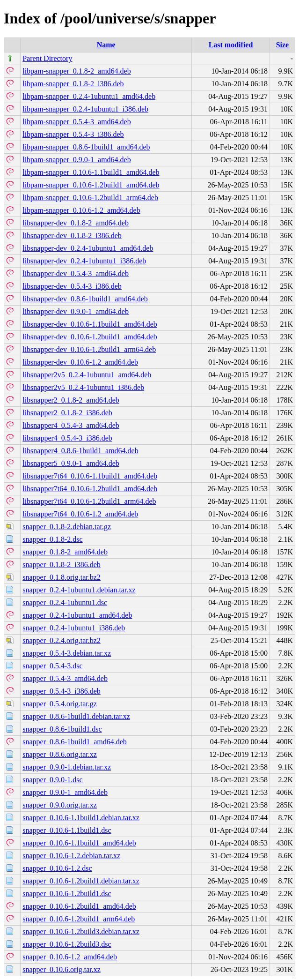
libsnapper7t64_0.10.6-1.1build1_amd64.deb (90, 476)
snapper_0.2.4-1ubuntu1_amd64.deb (77, 615)
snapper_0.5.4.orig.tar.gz (60, 704)
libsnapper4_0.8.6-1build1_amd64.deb (80, 451)
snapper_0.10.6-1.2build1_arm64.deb (79, 919)
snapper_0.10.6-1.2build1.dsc (67, 894)
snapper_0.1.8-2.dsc (52, 539)
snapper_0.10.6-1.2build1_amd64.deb (79, 906)
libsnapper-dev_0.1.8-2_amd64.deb (76, 223)
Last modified (231, 45)
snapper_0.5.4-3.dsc (52, 666)
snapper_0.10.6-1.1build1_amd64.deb (79, 843)
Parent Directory (47, 58)
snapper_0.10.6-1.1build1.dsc (67, 830)
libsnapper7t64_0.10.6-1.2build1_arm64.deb (89, 501)
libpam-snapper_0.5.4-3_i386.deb (73, 134)
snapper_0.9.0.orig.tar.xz (60, 805)
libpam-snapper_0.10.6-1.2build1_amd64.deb (91, 185)
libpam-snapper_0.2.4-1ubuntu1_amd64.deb (89, 96)
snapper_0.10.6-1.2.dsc (57, 868)
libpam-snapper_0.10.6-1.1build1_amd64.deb (91, 172)
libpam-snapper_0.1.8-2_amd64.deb (77, 71)
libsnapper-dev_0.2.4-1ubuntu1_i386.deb (84, 261)
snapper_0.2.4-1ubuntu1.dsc (65, 602)
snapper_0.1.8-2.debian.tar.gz (67, 527)
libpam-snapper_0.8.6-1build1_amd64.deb (86, 147)
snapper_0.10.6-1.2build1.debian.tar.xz (81, 881)
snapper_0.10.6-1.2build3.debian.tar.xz (81, 931)
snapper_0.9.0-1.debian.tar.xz (67, 767)
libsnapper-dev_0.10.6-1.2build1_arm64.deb (89, 349)
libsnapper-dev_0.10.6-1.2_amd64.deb (80, 362)
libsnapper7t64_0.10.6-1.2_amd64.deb (80, 514)
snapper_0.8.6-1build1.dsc (62, 729)
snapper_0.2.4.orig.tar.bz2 (62, 640)
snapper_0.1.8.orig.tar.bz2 (62, 577)
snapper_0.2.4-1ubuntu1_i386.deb (74, 628)
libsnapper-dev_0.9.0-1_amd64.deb (76, 311)
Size (283, 45)
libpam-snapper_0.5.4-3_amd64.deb (77, 122)
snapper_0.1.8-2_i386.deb (62, 565)
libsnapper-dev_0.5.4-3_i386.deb (72, 286)
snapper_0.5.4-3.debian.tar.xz (67, 653)
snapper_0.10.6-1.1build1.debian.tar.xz (81, 818)
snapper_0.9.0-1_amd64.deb (65, 792)
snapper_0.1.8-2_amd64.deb (65, 552)
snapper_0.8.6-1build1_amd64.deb (75, 742)
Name (106, 45)
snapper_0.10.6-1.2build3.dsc (67, 944)
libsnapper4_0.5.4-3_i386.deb (67, 438)
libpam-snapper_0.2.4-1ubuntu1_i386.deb (85, 109)
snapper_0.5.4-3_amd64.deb (65, 678)
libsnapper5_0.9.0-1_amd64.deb (71, 463)
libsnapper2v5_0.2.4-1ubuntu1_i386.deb (83, 387)
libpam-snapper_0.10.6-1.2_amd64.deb (81, 210)
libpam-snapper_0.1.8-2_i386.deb (73, 84)
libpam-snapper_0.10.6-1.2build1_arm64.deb (90, 198)
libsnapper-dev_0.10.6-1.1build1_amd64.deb (90, 324)
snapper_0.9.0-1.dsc (52, 780)
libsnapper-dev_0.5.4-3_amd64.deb (76, 273)
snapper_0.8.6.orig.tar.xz (60, 754)
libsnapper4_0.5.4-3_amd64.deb (71, 425)
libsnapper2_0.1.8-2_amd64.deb (71, 400)
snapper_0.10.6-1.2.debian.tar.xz (71, 856)
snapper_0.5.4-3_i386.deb (62, 691)
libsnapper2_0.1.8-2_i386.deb (67, 413)
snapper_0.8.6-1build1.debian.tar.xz (76, 716)
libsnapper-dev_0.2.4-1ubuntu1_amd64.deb (88, 248)
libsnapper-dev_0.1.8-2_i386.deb (72, 236)
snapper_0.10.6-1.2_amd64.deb (70, 957)
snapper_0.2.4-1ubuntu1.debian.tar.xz (79, 590)
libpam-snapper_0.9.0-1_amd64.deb (77, 160)
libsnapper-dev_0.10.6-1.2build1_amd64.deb (90, 337)
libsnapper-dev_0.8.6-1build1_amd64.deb (85, 299)
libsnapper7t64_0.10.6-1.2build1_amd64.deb (90, 489)
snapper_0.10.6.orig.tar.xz (62, 969)
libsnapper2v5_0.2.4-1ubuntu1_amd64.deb (87, 375)
